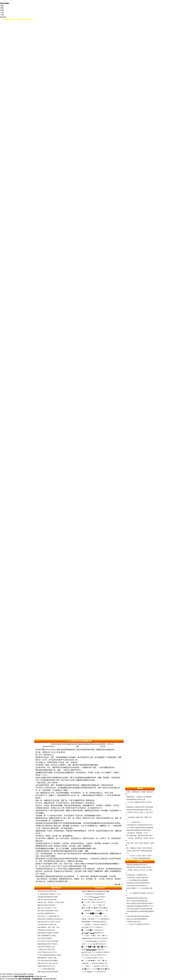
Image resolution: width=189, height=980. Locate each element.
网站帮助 (24, 974)
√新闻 (2, 10)
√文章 (2, 13)
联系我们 (10, 974)
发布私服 (3, 17)
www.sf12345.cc (51, 750)
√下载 (2, 15)
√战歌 (2, 6)
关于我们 (3, 974)
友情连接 (31, 974)
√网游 (2, 8)
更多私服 (17, 974)
